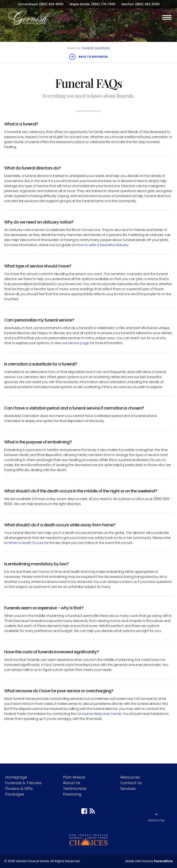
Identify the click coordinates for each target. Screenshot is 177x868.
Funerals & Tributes (23, 783)
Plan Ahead (74, 777)
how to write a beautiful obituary (102, 245)
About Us (72, 783)
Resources (130, 777)
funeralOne (163, 861)
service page (79, 343)
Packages (15, 794)
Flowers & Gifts (19, 789)
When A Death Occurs (26, 543)
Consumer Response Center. (100, 714)
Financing (72, 794)
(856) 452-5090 (147, 4)
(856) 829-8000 (51, 4)
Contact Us (131, 783)
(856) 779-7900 (103, 4)
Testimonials (75, 789)
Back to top (156, 820)
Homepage (16, 777)
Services (128, 789)
